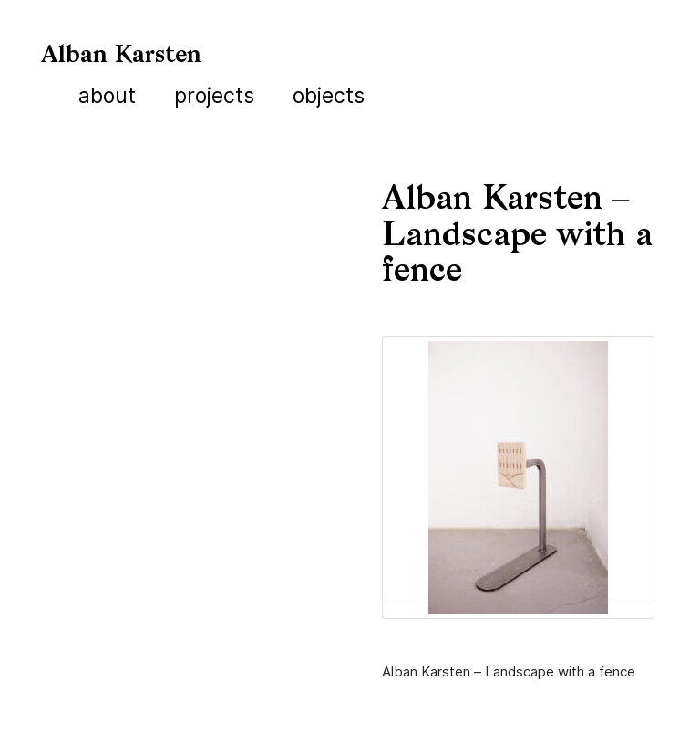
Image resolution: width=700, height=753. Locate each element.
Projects (214, 96)
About (107, 96)
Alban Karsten (121, 56)
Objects (329, 96)
